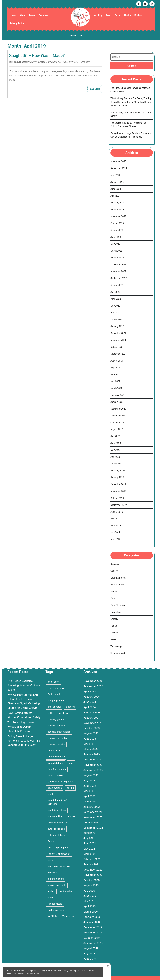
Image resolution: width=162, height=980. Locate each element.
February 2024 (117, 203)
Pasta (118, 15)
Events (114, 591)
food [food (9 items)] (71, 763)
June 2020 (116, 443)
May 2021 (115, 381)
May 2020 (115, 450)
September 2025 (119, 168)
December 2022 (118, 265)
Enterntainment (118, 578)
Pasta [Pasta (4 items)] (51, 841)
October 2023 (117, 223)
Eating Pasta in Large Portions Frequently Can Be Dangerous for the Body (24, 741)
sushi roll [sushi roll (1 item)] (52, 898)
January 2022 (117, 326)
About (23, 15)
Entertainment (117, 585)
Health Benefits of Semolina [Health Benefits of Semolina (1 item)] (57, 802)
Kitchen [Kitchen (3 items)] (72, 816)
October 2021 (117, 347)
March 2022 (116, 320)
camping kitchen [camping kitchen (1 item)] (56, 701)
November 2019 (118, 491)
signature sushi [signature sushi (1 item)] (56, 879)
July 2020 (115, 436)
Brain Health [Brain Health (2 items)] (54, 694)
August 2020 (117, 429)
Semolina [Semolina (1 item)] (53, 873)
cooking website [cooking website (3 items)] (56, 744)
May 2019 (115, 532)
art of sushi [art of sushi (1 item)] (54, 682)
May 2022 (115, 306)
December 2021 (118, 333)
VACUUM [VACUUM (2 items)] (52, 916)
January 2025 (117, 182)
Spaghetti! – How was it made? (37, 56)
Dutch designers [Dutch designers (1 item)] (56, 757)
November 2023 (118, 216)
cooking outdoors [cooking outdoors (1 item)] (57, 726)
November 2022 (118, 271)
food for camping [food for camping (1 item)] (57, 769)
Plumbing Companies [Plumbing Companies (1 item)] (59, 848)
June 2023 (116, 237)
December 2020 (118, 409)
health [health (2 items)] (51, 794)
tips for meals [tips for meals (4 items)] (55, 904)
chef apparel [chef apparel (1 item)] (54, 707)
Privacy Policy (17, 23)
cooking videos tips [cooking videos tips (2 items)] (58, 738)
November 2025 (118, 161)
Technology (116, 646)
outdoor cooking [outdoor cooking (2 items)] (56, 829)
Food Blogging (118, 605)
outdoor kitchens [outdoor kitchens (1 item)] (56, 835)
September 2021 (119, 354)
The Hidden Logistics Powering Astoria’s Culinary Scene (24, 685)
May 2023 (115, 244)
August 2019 (117, 512)
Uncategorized (118, 653)
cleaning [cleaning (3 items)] (70, 707)
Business (115, 564)
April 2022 (115, 313)
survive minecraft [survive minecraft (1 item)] (57, 885)
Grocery (114, 619)
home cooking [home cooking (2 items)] (55, 816)
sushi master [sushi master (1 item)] (65, 891)
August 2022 (117, 285)
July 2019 (115, 519)
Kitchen (138, 15)
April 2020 (115, 457)
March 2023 (116, 251)
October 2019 (117, 498)
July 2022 (115, 292)
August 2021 (117, 361)
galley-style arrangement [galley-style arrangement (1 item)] (61, 782)
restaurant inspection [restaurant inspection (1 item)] (59, 866)
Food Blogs (116, 612)
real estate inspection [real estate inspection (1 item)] (59, 854)
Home (13, 15)
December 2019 (118, 484)
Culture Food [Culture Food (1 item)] (54, 751)
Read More (95, 89)
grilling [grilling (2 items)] (70, 788)
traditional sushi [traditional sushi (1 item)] (56, 910)
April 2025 (115, 175)
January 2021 (117, 402)
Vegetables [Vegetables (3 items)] (68, 916)
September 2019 (119, 505)
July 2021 (115, 368)
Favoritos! (44, 15)
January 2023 (117, 258)
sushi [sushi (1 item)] (50, 891)
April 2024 (115, 196)
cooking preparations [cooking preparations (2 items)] (59, 732)
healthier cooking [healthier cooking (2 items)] (57, 810)
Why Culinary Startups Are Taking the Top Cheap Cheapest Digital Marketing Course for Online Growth (131, 102)
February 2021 (117, 395)
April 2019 (115, 539)
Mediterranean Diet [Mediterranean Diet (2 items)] (58, 823)
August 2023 (117, 230)
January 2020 (117, 477)
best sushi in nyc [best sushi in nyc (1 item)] (56, 688)
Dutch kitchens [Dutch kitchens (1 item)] (55, 763)
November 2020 (118, 416)
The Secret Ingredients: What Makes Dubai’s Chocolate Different (21, 727)
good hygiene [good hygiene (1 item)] (55, 788)
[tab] (132, 66)
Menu (32, 15)
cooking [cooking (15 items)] (64, 713)
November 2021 (118, 340)
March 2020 (116, 464)
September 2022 (119, 278)
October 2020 (117, 422)
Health (127, 15)
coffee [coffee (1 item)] (51, 713)
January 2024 (117, 210)
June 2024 (116, 189)
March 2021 (116, 388)
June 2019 (116, 526)
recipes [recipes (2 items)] (51, 860)
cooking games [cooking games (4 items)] (56, 719)
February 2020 (117, 471)
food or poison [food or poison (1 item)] (55, 775)
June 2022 (116, 299)
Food (109, 15)
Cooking (98, 15)
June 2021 (116, 374)
